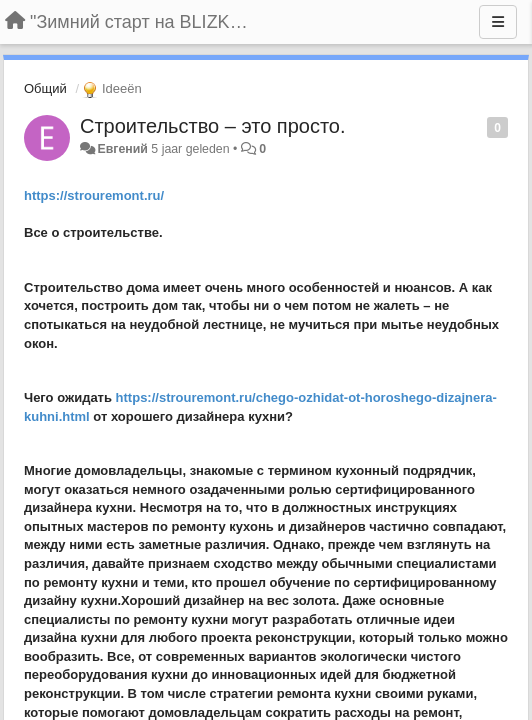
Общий (45, 88)
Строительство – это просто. (213, 126)
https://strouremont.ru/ (94, 195)
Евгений (122, 149)
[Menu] (498, 22)
